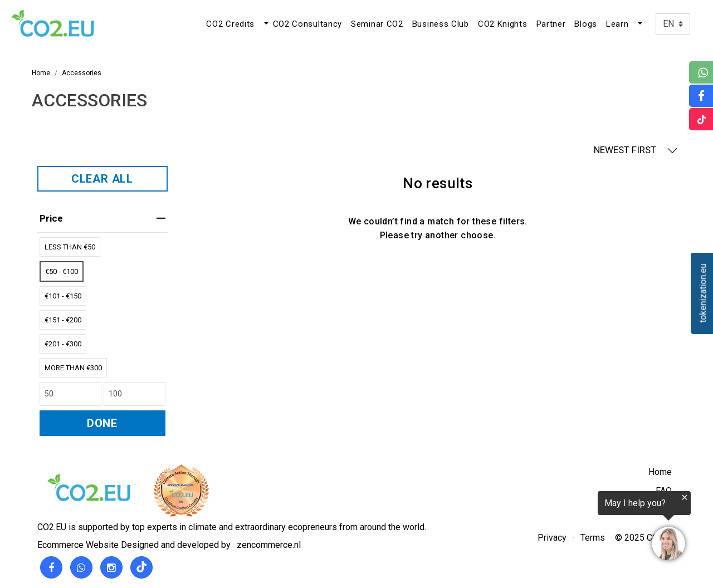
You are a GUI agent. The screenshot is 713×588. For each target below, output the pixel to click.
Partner (551, 24)
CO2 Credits (230, 24)
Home (660, 472)
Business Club (441, 24)
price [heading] (102, 218)
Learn (617, 24)
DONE (102, 423)
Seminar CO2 (377, 24)
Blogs (586, 24)
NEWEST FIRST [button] (636, 150)
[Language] (673, 24)
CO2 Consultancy (308, 24)
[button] (265, 24)
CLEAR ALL (102, 179)
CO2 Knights (503, 24)
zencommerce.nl (269, 545)
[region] (576, 528)
